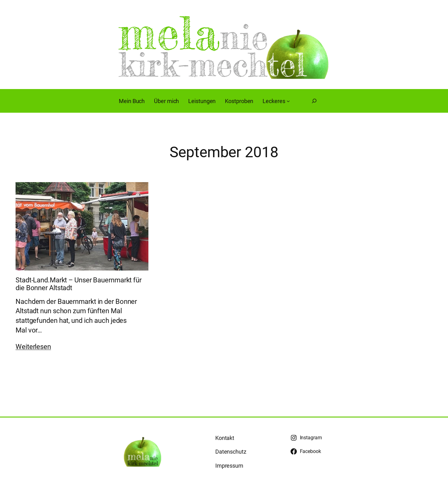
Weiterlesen (33, 347)
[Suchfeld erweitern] (314, 101)
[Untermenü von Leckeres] (288, 101)
